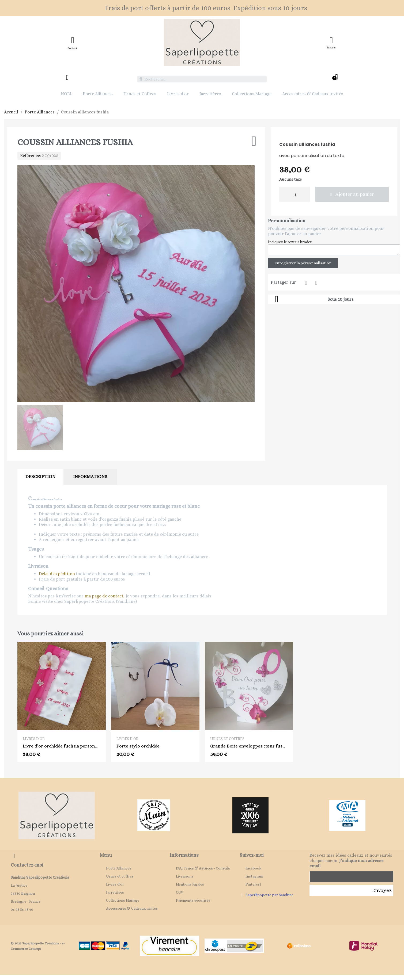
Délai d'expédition (57, 574)
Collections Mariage (252, 94)
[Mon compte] (67, 78)
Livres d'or (178, 94)
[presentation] (350, 912)
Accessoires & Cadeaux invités (313, 94)
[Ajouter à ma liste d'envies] (254, 141)
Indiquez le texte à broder (290, 242)
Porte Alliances (98, 94)
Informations (90, 477)
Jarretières (210, 94)
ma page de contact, (105, 596)
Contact (73, 48)
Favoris (331, 47)
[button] (352, 194)
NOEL (66, 94)
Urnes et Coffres (140, 94)
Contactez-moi (27, 865)
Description (40, 477)
